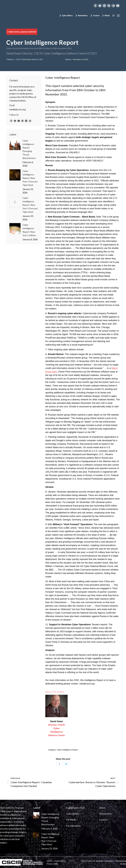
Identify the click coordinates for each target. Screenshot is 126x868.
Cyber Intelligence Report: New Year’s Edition (29, 230)
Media (106, 16)
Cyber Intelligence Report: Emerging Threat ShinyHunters (29, 149)
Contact (95, 16)
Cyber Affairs (66, 16)
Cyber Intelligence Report (67, 750)
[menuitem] (56, 861)
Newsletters (81, 16)
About (102, 808)
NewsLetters (106, 814)
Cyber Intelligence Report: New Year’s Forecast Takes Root (30, 178)
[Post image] (15, 144)
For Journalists (73, 826)
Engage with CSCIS (75, 808)
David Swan (56, 721)
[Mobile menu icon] (118, 16)
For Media (71, 820)
